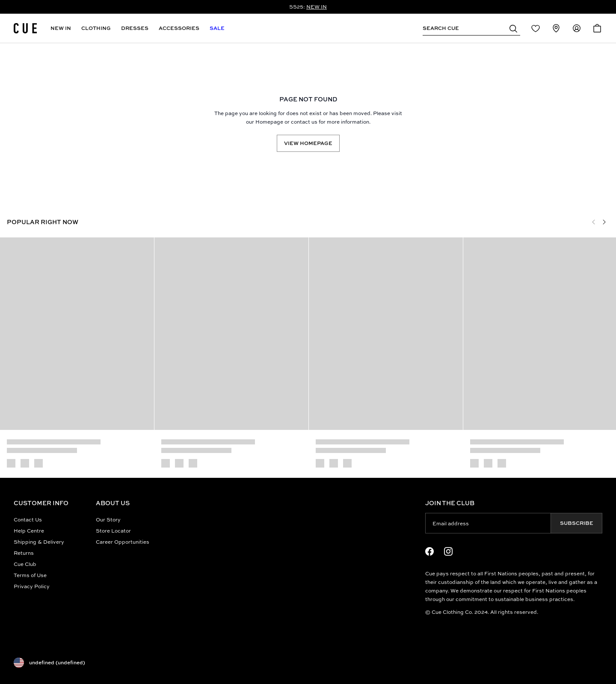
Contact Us (28, 520)
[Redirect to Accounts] (577, 28)
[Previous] (594, 222)
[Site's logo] (25, 28)
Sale (217, 28)
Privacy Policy (32, 586)
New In (61, 28)
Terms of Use (30, 575)
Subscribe (577, 523)
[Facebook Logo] (429, 551)
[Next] (604, 222)
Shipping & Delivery (39, 542)
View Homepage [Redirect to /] (308, 143)
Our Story (108, 520)
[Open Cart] (597, 28)
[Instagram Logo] (448, 551)
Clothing (96, 28)
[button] (513, 28)
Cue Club (25, 564)
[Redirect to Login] (536, 28)
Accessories (179, 28)
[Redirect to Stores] (556, 28)
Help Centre (29, 531)
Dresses (135, 28)
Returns (24, 553)
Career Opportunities (123, 542)
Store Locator (113, 531)
